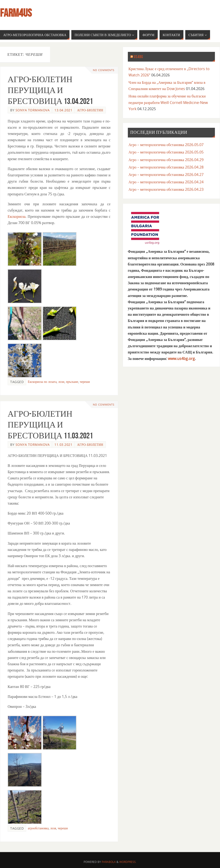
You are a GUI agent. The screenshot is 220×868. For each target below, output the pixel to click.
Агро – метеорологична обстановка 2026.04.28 (166, 167)
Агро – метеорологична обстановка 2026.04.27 (166, 175)
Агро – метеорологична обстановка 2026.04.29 (166, 160)
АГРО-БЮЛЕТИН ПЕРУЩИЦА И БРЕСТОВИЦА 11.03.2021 (50, 425)
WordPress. (128, 862)
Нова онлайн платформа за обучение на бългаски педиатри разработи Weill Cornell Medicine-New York (168, 102)
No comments (104, 70)
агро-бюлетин (90, 110)
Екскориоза (17, 216)
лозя (53, 828)
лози (61, 382)
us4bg (138, 57)
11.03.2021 (63, 445)
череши (85, 382)
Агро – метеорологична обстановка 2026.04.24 (166, 182)
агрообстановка (38, 828)
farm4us (16, 13)
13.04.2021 (63, 110)
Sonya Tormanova (33, 110)
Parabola (109, 862)
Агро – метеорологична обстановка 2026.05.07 (166, 145)
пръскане (72, 382)
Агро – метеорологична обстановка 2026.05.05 (166, 152)
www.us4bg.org (181, 359)
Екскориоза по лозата (42, 382)
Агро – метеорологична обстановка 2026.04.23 (166, 189)
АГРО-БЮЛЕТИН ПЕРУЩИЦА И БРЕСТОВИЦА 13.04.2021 (50, 90)
